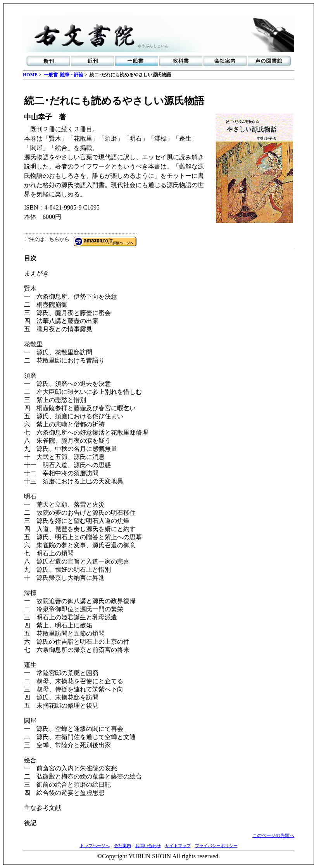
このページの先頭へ (273, 835)
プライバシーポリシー (216, 846)
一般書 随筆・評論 (64, 75)
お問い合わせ (148, 846)
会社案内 (122, 846)
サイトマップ (178, 846)
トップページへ (95, 846)
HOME (30, 75)
